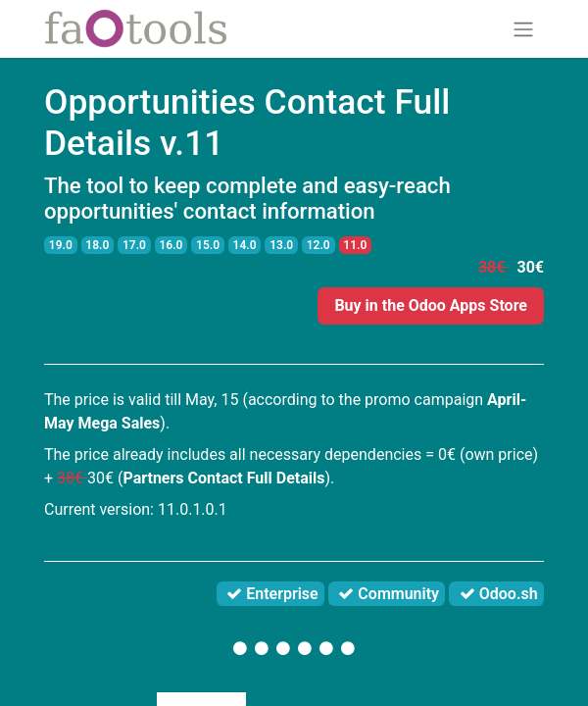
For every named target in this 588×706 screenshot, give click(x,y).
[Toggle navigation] (523, 29)
